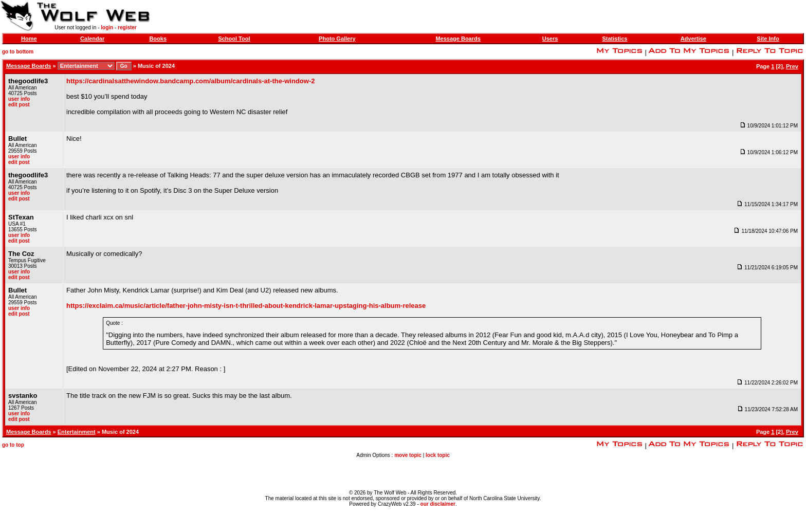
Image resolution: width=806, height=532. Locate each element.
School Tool (234, 39)
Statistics (615, 39)
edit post (19, 105)
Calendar (92, 39)
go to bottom (18, 52)
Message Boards (458, 39)
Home (29, 39)
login (107, 27)
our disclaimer (438, 504)
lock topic (438, 455)
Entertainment (77, 432)
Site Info (768, 39)
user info (19, 99)
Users (550, 39)
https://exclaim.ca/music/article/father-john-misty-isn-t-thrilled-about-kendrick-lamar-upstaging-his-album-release (246, 306)
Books (158, 39)
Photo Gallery (337, 39)
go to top (13, 445)
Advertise (693, 39)
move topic (408, 455)
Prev (792, 66)
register (127, 27)
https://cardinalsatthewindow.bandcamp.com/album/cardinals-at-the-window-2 (190, 81)
